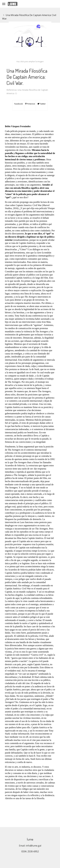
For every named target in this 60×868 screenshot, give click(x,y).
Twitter (42, 104)
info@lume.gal (33, 846)
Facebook (18, 104)
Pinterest (30, 104)
